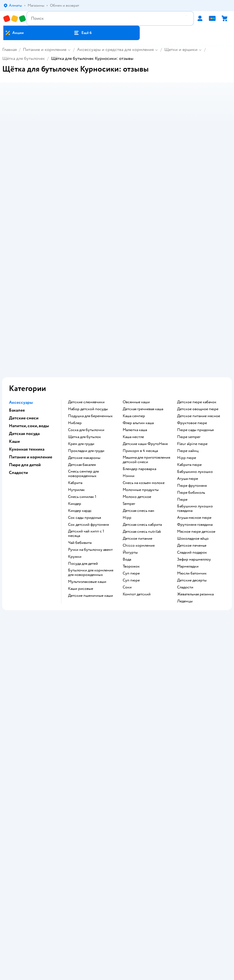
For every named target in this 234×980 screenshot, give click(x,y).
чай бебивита (80, 438)
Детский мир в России (97, 916)
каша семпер (134, 311)
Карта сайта (117, 724)
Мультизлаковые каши (87, 477)
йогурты (130, 448)
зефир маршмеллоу (194, 455)
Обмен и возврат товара (117, 685)
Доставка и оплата (117, 677)
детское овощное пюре (198, 304)
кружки (75, 452)
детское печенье (192, 441)
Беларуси (149, 916)
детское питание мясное (199, 311)
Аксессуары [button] (21, 298)
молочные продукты (141, 385)
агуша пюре (188, 374)
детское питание (137, 434)
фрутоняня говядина (195, 420)
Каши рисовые (81, 484)
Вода (127, 455)
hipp (127, 413)
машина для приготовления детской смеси (146, 355)
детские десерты (192, 476)
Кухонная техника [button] (27, 344)
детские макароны (84, 353)
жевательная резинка (195, 490)
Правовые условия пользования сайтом (117, 905)
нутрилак (76, 385)
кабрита (75, 378)
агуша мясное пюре (194, 413)
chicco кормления (139, 441)
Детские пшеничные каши (91, 491)
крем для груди (81, 339)
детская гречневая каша (143, 304)
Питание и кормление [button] (31, 352)
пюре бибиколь (191, 388)
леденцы (185, 497)
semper (129, 399)
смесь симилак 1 (82, 392)
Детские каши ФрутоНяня (145, 339)
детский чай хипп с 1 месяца (86, 429)
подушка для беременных (90, 311)
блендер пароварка (139, 364)
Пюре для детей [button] (25, 360)
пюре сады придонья (195, 325)
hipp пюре (187, 353)
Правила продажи (117, 692)
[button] (83, 33)
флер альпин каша (138, 318)
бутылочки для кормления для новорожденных (91, 468)
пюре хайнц (188, 346)
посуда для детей (83, 459)
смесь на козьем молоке (144, 378)
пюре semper (189, 332)
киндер (75, 399)
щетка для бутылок (85, 332)
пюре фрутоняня (192, 381)
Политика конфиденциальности (117, 700)
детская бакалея (82, 360)
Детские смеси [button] (24, 313)
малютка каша (135, 325)
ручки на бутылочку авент (90, 445)
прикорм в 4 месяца (140, 346)
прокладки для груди (86, 346)
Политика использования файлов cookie (117, 708)
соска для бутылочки (86, 325)
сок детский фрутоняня (88, 420)
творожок (131, 462)
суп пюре (131, 469)
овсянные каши (136, 297)
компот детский (137, 490)
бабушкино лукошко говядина (195, 404)
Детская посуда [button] (24, 329)
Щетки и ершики (181, 50)
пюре (182, 395)
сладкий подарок (192, 448)
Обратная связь (117, 716)
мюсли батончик (192, 469)
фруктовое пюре (192, 318)
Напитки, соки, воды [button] (29, 321)
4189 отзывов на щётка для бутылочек (44, 567)
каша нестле (133, 332)
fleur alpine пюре (192, 339)
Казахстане (127, 916)
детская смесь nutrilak (142, 427)
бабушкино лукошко (195, 367)
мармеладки (188, 462)
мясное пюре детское (196, 427)
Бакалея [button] (17, 306)
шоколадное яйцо (193, 434)
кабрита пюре (189, 360)
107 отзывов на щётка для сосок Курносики (50, 580)
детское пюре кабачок (197, 297)
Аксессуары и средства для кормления (115, 50)
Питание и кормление (45, 50)
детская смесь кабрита (142, 420)
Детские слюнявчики (86, 297)
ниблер (75, 318)
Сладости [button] (18, 368)
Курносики (18, 609)
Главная (9, 50)
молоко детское (137, 392)
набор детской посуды (88, 304)
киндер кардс (80, 406)
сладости (185, 483)
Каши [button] (14, 337)
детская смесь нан (138, 406)
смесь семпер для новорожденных (83, 369)
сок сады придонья (85, 413)
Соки (127, 483)
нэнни (129, 371)
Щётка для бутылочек (24, 58)
